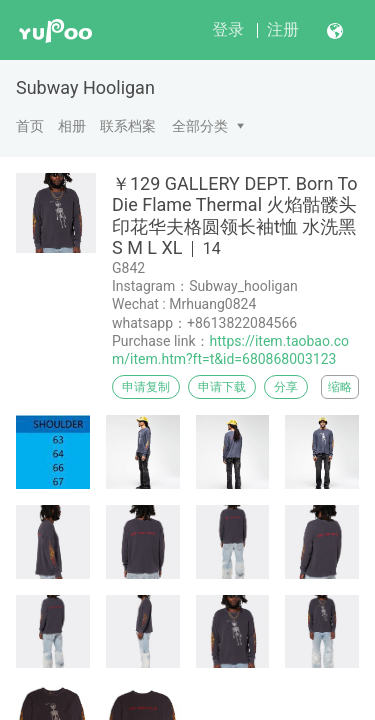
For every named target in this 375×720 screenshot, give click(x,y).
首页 (30, 126)
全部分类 (200, 126)
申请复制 (146, 387)
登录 (228, 29)
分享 (286, 387)
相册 (72, 126)
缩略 (340, 387)
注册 (283, 29)
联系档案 (128, 126)
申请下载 (222, 387)
